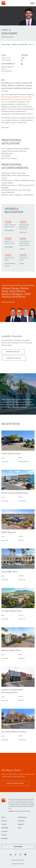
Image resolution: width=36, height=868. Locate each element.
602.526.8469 (7, 60)
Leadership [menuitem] (5, 828)
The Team (32, 45)
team (3, 102)
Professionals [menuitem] (22, 817)
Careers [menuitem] (4, 824)
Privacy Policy (15, 864)
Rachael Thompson (8, 99)
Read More (5, 128)
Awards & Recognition (20, 45)
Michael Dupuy (7, 97)
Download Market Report (15, 783)
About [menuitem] (3, 817)
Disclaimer (22, 864)
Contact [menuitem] (4, 835)
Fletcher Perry (17, 97)
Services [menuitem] (4, 821)
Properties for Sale (13, 352)
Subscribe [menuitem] (5, 839)
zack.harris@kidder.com (8, 63)
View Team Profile (8, 302)
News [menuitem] (20, 828)
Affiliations (6, 45)
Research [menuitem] (21, 824)
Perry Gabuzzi (28, 97)
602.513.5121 (7, 58)
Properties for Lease (14, 358)
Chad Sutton (23, 99)
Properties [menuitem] (21, 821)
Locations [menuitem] (5, 832)
